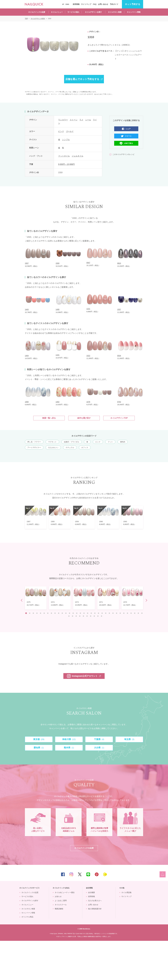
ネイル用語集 (126, 932)
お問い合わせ (103, 4)
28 (124, 613)
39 (87, 616)
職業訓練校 (59, 948)
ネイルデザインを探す (93, 12)
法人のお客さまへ (95, 940)
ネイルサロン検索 (115, 12)
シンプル (66, 140)
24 (109, 613)
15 (77, 613)
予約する (133, 4)
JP (63, 4)
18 (88, 613)
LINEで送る (128, 143)
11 (62, 613)
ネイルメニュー (57, 12)
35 (73, 616)
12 (66, 613)
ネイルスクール (61, 944)
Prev (22, 600)
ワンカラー (63, 120)
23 (106, 613)
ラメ (81, 120)
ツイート (128, 136)
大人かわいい (53, 447)
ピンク (61, 131)
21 (98, 613)
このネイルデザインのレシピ (123, 154)
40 (91, 616)
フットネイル (64, 156)
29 (127, 613)
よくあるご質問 (61, 940)
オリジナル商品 (27, 956)
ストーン (74, 120)
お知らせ (58, 936)
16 (80, 613)
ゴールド (70, 131)
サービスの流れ (73, 12)
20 (95, 613)
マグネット (52, 442)
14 (73, 613)
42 (98, 616)
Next (146, 600)
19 (91, 613)
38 (83, 616)
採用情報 (76, 4)
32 (138, 613)
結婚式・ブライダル (72, 442)
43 (101, 616)
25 (113, 613)
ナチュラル (70, 447)
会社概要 (91, 932)
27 (120, 613)
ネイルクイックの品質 (37, 12)
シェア (128, 129)
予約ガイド (114, 4)
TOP (163, 913)
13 (70, 613)
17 (84, 613)
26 (117, 613)
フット (110, 442)
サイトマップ (86, 4)
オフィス (85, 447)
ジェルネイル (77, 156)
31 (135, 613)
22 (102, 613)
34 (69, 616)
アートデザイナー (34, 447)
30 (131, 613)
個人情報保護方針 (95, 948)
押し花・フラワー (34, 442)
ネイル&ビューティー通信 (65, 932)
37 (80, 616)
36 (76, 616)
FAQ (95, 4)
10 (59, 613)
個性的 (123, 442)
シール (88, 120)
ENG (67, 4)
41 (94, 616)
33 (142, 613)
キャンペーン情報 (134, 12)
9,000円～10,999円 (66, 164)
